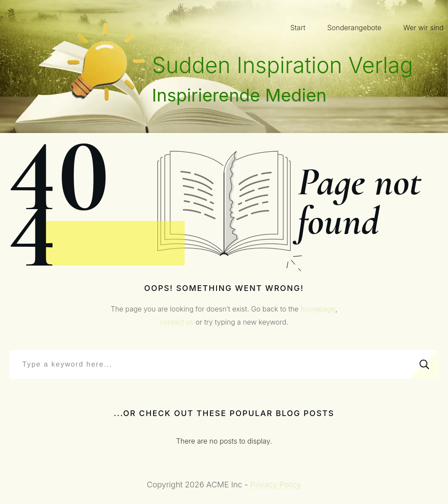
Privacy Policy (276, 485)
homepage (318, 309)
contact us (177, 322)
